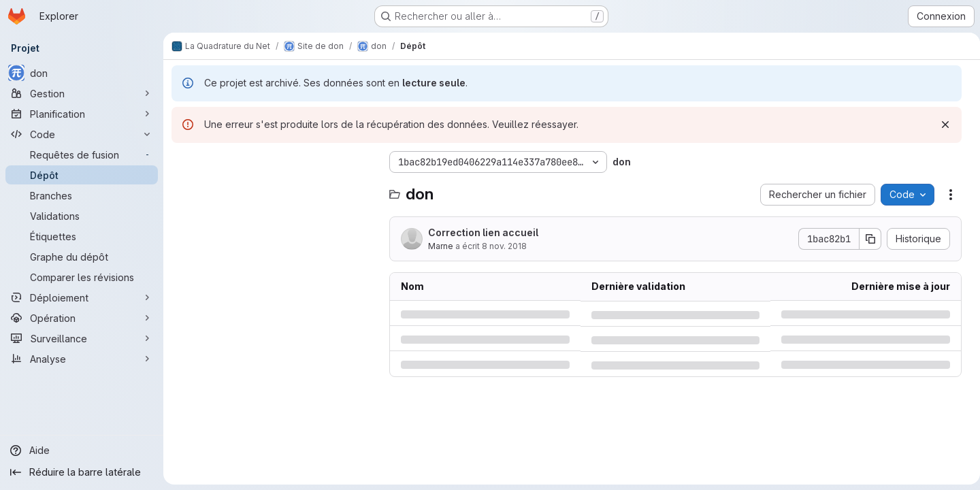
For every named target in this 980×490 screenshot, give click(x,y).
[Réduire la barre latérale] (82, 472)
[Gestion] (82, 93)
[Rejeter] (940, 125)
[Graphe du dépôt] (82, 257)
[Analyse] (82, 359)
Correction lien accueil (483, 232)
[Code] (82, 134)
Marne (441, 246)
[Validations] (82, 216)
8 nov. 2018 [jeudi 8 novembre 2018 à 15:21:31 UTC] (504, 246)
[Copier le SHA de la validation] (865, 239)
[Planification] (82, 114)
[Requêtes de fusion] (82, 154)
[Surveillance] (82, 338)
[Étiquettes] (82, 236)
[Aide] (82, 451)
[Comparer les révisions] (82, 277)
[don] (82, 73)
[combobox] (274, 189)
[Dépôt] (82, 175)
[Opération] (82, 318)
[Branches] (82, 195)
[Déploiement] (82, 297)
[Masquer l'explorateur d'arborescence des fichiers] (182, 162)
